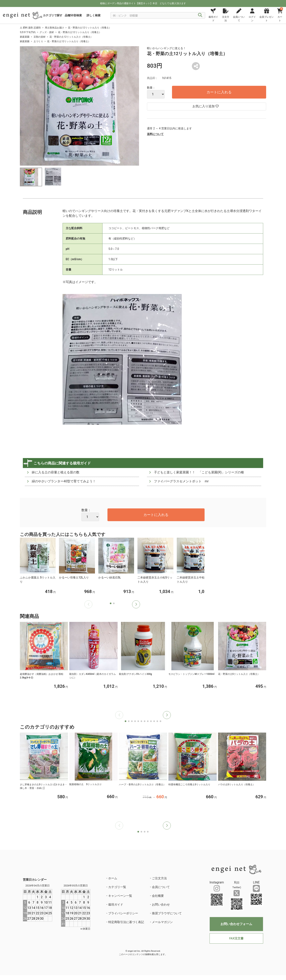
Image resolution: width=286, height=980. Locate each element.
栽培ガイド (116, 905)
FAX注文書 (236, 938)
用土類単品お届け (54, 28)
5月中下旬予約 (28, 32)
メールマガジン (162, 922)
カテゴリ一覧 (117, 887)
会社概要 (158, 896)
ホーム (113, 878)
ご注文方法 (159, 878)
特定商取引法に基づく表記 (126, 922)
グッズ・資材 (47, 32)
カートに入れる (219, 92)
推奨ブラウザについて (167, 913)
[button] (136, 604)
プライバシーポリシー (123, 913)
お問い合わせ (161, 905)
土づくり (38, 41)
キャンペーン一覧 (120, 896)
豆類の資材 (40, 37)
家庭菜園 (25, 37)
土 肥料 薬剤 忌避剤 (30, 28)
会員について (161, 887)
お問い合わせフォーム (236, 924)
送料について (155, 134)
